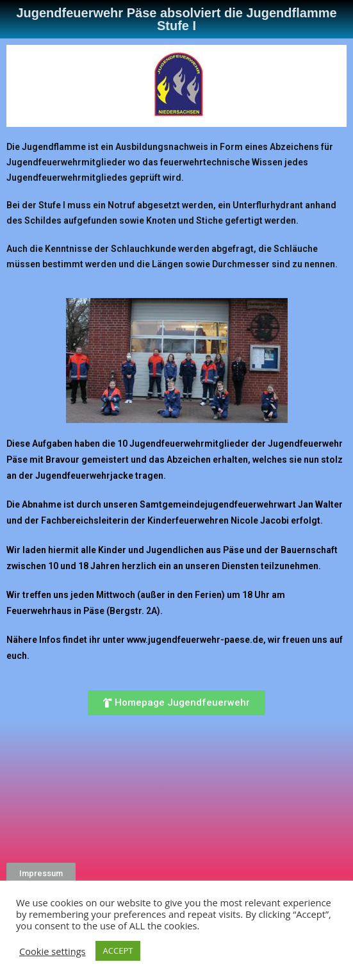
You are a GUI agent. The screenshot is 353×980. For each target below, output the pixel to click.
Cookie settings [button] (53, 951)
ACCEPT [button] (118, 951)
